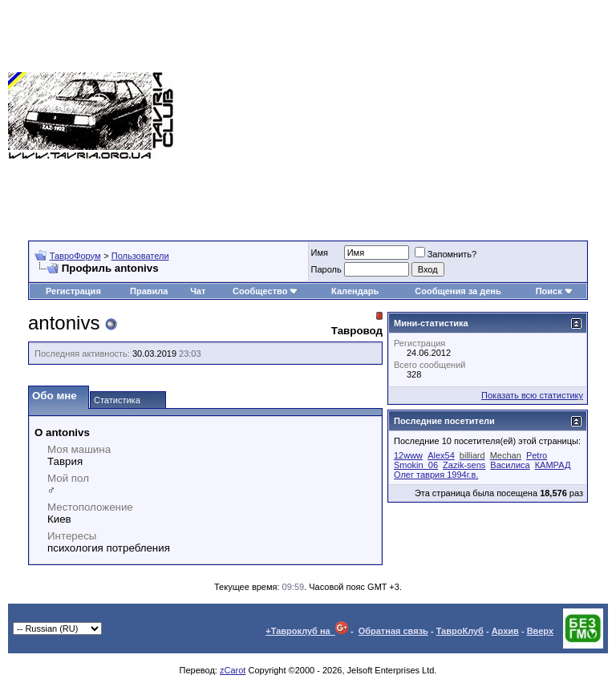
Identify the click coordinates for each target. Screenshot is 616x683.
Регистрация (73, 291)
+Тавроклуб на (307, 631)
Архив (505, 631)
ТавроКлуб (460, 631)
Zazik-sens (464, 465)
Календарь (355, 291)
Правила (149, 291)
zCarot (233, 670)
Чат (198, 291)
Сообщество (265, 291)
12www (408, 455)
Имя (320, 253)
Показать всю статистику (532, 395)
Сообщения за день (458, 291)
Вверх (540, 631)
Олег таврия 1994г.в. (436, 475)
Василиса (510, 465)
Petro (537, 455)
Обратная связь (393, 631)
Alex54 (441, 455)
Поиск (555, 291)
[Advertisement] (395, 116)
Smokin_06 (416, 465)
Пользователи (140, 256)
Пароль (326, 269)
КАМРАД (553, 465)
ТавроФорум (75, 256)
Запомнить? (446, 254)
